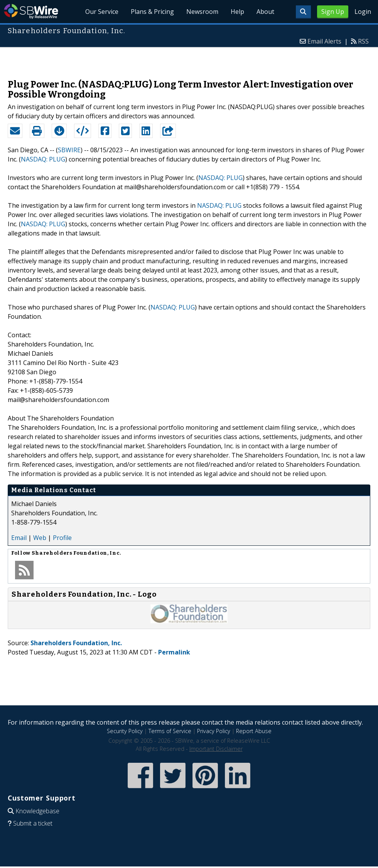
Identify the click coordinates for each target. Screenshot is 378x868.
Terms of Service (170, 731)
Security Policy (125, 731)
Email (19, 538)
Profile (62, 538)
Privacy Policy (214, 731)
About (265, 12)
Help (237, 12)
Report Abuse (254, 731)
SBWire (31, 11)
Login (363, 12)
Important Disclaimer (216, 749)
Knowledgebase (37, 811)
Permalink (174, 652)
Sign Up (333, 12)
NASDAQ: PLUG (43, 159)
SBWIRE (69, 150)
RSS (363, 41)
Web (40, 538)
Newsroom (202, 12)
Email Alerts (324, 41)
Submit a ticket (33, 823)
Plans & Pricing (153, 12)
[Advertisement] (189, 59)
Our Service (102, 12)
